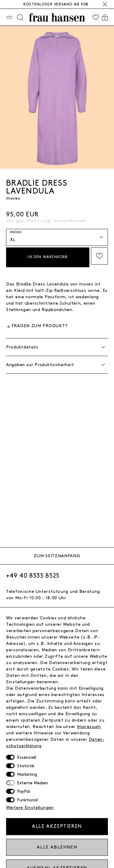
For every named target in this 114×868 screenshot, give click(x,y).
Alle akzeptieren (57, 826)
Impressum (89, 727)
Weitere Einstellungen (30, 808)
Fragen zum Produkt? (40, 326)
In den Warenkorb (48, 257)
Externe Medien (33, 783)
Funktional (27, 800)
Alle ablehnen (57, 847)
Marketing (27, 774)
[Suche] (20, 17)
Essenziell (27, 757)
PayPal (23, 791)
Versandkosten (70, 221)
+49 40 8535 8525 (33, 576)
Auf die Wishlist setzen (99, 256)
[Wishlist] (96, 17)
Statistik (26, 766)
